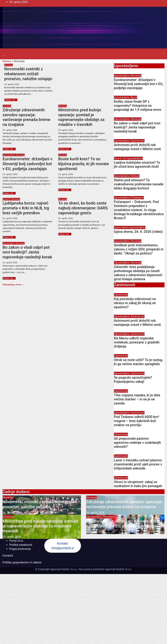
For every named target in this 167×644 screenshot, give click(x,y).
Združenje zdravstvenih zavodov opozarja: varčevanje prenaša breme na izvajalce (26, 117)
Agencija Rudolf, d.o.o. (118, 569)
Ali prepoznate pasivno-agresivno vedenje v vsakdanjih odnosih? (137, 443)
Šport (134, 97)
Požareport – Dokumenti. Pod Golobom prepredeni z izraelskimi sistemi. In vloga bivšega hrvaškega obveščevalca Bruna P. (139, 210)
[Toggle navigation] (5, 53)
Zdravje (135, 176)
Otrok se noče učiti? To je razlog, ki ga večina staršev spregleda (138, 362)
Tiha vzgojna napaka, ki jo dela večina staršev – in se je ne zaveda (137, 399)
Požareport (137, 198)
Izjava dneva (122, 227)
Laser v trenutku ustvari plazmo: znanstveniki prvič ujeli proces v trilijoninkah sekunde (138, 464)
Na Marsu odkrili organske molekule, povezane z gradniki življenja (137, 342)
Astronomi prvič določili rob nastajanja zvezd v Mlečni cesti (137, 147)
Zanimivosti (138, 141)
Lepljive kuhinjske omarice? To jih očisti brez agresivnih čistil (137, 165)
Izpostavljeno (9, 155)
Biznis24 (7, 199)
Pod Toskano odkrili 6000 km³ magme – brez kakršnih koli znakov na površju (137, 421)
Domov (7, 61)
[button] (4, 56)
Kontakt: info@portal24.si (63, 546)
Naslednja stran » (13, 285)
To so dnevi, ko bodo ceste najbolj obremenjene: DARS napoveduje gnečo (83, 208)
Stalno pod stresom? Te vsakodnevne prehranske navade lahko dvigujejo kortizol (139, 184)
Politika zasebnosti (21, 545)
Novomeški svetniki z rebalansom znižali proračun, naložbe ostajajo (28, 74)
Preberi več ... (11, 100)
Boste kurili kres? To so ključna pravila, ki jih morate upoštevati (83, 164)
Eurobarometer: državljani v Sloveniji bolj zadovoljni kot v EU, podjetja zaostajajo (27, 164)
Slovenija (9, 65)
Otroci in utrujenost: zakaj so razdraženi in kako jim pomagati (138, 484)
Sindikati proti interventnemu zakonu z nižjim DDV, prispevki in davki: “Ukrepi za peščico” (139, 249)
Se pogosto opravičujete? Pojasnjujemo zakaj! (133, 380)
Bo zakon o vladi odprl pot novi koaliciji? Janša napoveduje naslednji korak (27, 252)
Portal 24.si (16, 541)
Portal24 (8, 556)
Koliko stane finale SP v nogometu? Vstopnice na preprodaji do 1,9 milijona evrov (138, 106)
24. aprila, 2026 (12, 84)
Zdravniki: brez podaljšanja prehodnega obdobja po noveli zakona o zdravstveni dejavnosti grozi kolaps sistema (138, 273)
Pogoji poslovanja (20, 549)
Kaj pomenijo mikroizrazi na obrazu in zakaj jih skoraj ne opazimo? (135, 303)
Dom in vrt (120, 158)
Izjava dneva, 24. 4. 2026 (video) (138, 232)
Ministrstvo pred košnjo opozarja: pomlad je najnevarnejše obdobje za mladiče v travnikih (81, 117)
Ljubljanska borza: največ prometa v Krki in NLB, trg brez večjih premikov (26, 208)
